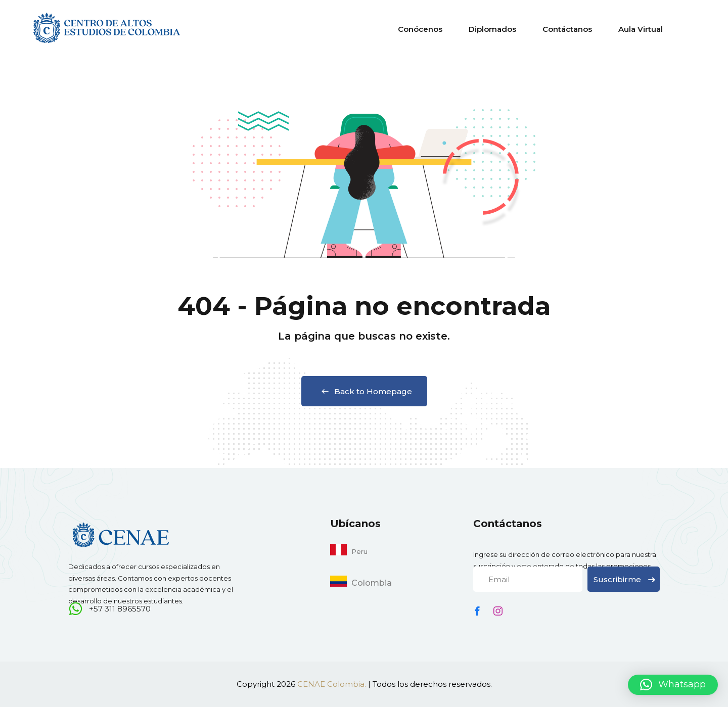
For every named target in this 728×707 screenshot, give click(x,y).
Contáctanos (567, 29)
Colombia (372, 583)
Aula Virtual (641, 29)
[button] (673, 685)
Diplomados (492, 29)
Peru (359, 551)
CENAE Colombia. (332, 684)
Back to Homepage (364, 391)
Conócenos (420, 29)
